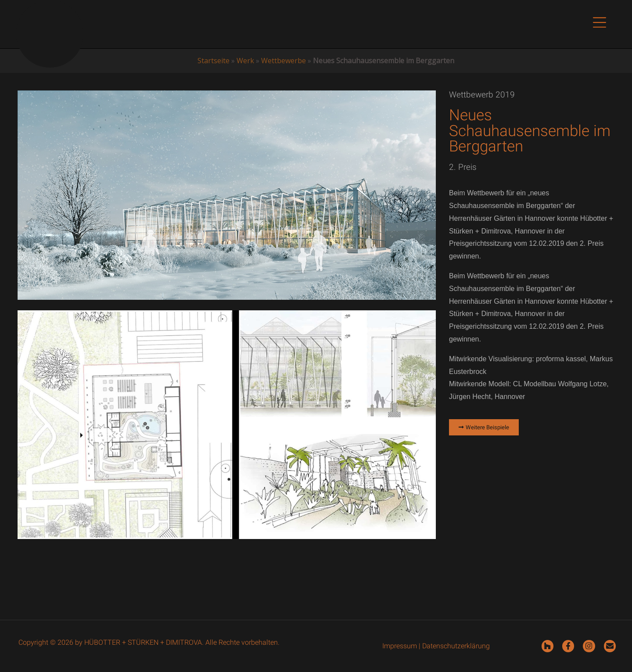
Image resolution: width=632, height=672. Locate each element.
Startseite (214, 61)
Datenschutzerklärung (456, 646)
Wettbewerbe (284, 61)
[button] (599, 24)
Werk (245, 61)
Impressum (400, 646)
